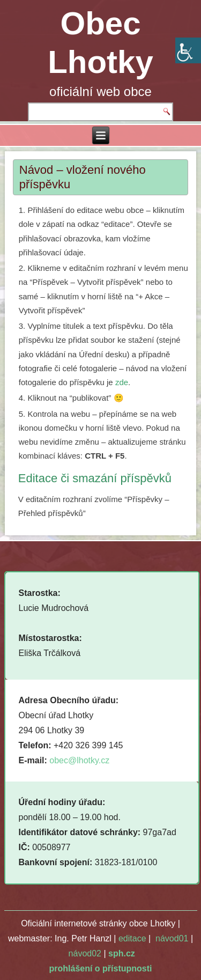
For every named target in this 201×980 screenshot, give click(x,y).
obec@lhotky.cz (79, 760)
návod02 (85, 953)
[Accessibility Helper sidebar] (188, 50)
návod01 (172, 938)
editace (132, 938)
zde (122, 382)
